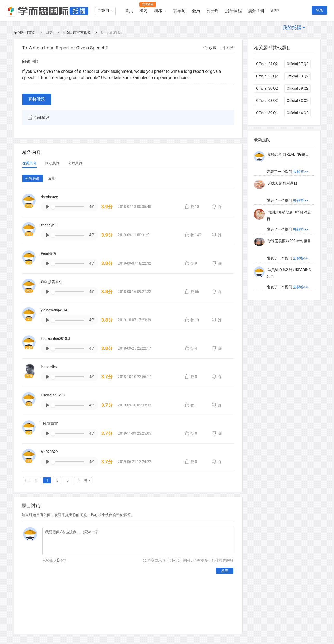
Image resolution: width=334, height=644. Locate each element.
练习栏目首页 (25, 32)
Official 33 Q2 (298, 101)
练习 (144, 11)
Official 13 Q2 (298, 76)
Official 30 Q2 (267, 88)
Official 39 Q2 (298, 88)
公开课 (213, 11)
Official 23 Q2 (267, 76)
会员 (196, 11)
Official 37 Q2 (298, 64)
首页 (129, 11)
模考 (158, 11)
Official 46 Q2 (298, 113)
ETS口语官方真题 (77, 32)
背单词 (179, 11)
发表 (225, 571)
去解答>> (300, 156)
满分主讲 (256, 11)
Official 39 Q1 (267, 113)
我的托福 (292, 27)
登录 (319, 10)
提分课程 (233, 11)
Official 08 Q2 (267, 101)
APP (275, 11)
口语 (49, 32)
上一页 (31, 480)
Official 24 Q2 (267, 64)
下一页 (83, 480)
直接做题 (37, 99)
